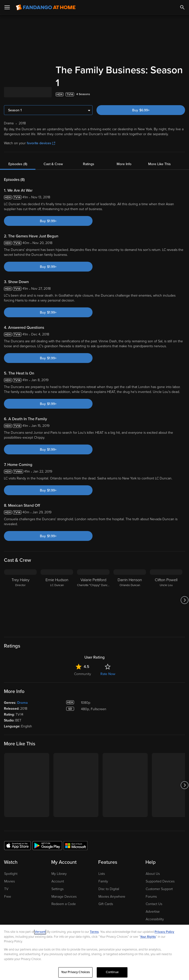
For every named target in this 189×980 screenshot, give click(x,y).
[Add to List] (183, 94)
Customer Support (159, 889)
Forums (151, 897)
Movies (9, 881)
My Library (59, 874)
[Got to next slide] (184, 600)
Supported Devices (160, 881)
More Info (124, 164)
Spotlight (11, 874)
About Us (153, 874)
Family (103, 881)
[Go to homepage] (46, 7)
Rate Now (108, 674)
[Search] (182, 7)
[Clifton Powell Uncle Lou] (166, 600)
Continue (112, 972)
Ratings (89, 164)
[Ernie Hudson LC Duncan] (57, 600)
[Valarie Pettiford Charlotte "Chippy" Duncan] (93, 600)
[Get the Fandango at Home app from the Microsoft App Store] (76, 845)
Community (83, 674)
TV (6, 889)
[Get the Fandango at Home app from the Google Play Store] (47, 845)
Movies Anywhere (112, 897)
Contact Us (154, 904)
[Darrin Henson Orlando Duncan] (130, 600)
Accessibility (155, 919)
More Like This (159, 164)
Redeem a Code (64, 904)
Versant (40, 932)
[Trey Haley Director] (20, 600)
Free (8, 897)
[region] (94, 952)
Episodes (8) (18, 164)
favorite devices (41, 143)
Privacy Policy (164, 932)
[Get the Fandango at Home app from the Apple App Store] (17, 845)
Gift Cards (106, 904)
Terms (94, 932)
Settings (57, 889)
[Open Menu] (7, 7)
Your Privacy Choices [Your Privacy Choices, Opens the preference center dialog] (76, 972)
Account (58, 881)
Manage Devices (64, 897)
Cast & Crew (53, 164)
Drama (23, 703)
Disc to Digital (109, 889)
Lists (102, 874)
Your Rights (148, 937)
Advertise (153, 912)
